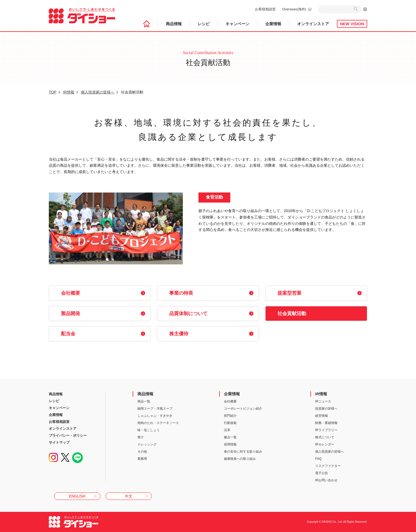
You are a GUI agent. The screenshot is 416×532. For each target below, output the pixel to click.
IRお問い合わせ (326, 480)
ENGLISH (77, 496)
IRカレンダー (325, 444)
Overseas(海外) (294, 9)
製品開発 (71, 314)
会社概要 (71, 293)
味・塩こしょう (149, 430)
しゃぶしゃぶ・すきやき (155, 416)
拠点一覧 (230, 437)
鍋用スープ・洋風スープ (155, 409)
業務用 (142, 459)
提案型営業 (289, 293)
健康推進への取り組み (240, 459)
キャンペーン (237, 24)
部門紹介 (230, 416)
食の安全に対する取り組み (243, 452)
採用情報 (230, 444)
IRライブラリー (326, 430)
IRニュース (323, 401)
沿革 (227, 430)
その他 (142, 452)
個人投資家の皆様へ (98, 92)
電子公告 (322, 473)
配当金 (68, 334)
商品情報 (174, 24)
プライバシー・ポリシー (68, 436)
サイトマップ (59, 442)
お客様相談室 (265, 9)
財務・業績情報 (326, 423)
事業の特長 (181, 293)
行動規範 (230, 423)
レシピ (204, 24)
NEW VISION (352, 24)
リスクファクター (328, 466)
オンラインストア (313, 24)
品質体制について (188, 314)
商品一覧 (144, 401)
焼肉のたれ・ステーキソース (158, 423)
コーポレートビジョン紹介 (243, 409)
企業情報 (273, 24)
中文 (129, 496)
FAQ (318, 459)
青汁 (141, 437)
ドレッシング (147, 444)
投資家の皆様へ (326, 409)
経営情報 (322, 416)
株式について (325, 437)
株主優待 (179, 334)
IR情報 (69, 92)
